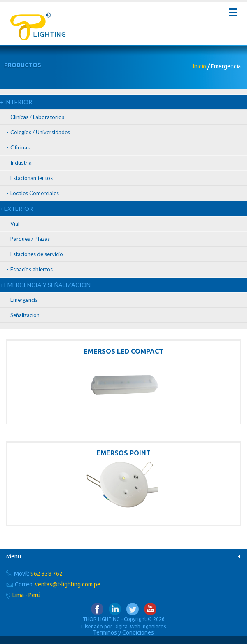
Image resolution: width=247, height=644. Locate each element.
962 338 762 (47, 574)
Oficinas (20, 147)
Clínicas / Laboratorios (37, 117)
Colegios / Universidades (40, 132)
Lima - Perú (26, 595)
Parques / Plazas (30, 239)
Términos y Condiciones (123, 632)
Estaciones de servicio (37, 254)
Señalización (25, 315)
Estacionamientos (31, 178)
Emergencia (24, 300)
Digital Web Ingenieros (140, 626)
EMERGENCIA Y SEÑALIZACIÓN (47, 285)
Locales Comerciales (35, 193)
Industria (21, 163)
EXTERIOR (19, 209)
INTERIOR (18, 102)
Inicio (200, 66)
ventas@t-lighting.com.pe (68, 584)
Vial (15, 224)
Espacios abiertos (31, 269)
